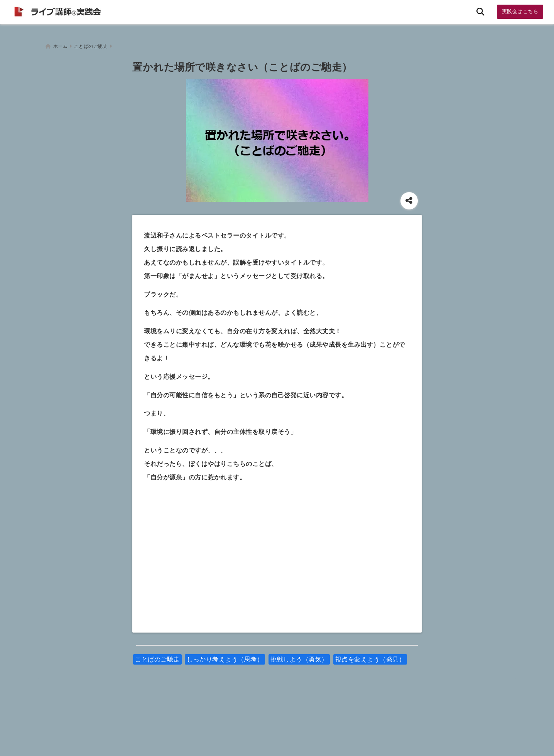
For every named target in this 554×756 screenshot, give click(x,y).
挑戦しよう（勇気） (299, 657)
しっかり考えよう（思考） (225, 657)
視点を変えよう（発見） (370, 657)
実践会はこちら (520, 11)
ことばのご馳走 (157, 657)
